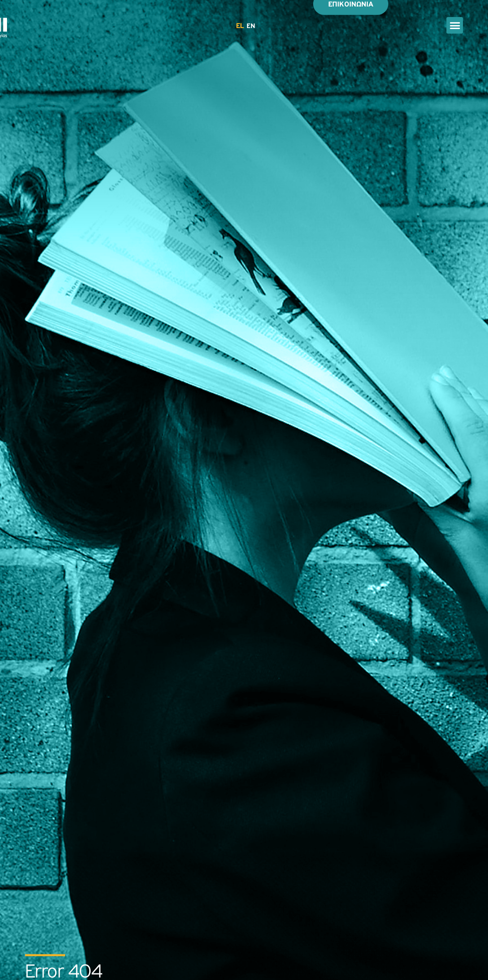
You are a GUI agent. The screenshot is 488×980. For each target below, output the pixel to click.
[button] (455, 25)
